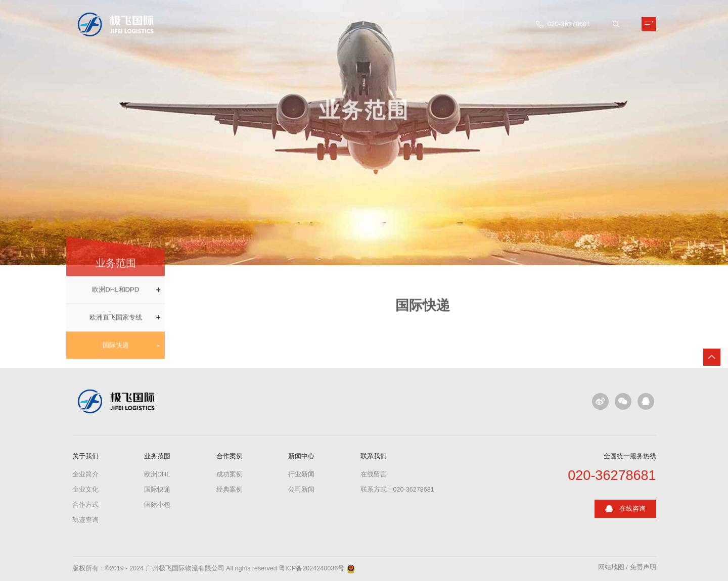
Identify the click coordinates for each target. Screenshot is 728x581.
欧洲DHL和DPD (116, 295)
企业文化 (85, 490)
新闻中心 (301, 456)
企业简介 (85, 474)
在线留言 (374, 474)
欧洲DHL (157, 474)
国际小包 (157, 505)
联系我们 (374, 456)
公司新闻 (301, 490)
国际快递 (116, 350)
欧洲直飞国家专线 (116, 323)
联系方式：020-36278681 (397, 490)
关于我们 (85, 456)
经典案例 (230, 490)
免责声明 (643, 568)
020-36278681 (612, 476)
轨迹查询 (85, 520)
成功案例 (230, 474)
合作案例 (230, 456)
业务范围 (157, 456)
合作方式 (85, 505)
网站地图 (611, 568)
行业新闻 (301, 474)
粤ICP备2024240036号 (311, 568)
